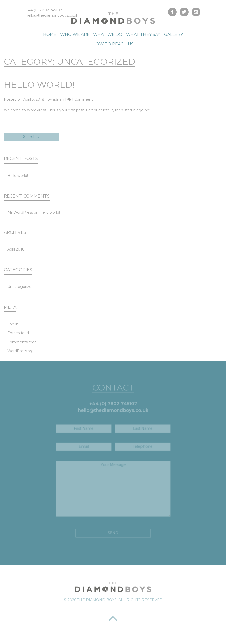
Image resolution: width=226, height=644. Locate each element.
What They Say (143, 35)
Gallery (173, 35)
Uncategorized (20, 287)
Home (50, 35)
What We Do (108, 35)
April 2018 (16, 249)
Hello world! (39, 85)
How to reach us (113, 44)
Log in (13, 324)
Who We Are (75, 35)
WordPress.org (20, 351)
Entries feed (18, 333)
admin (58, 99)
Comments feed (22, 342)
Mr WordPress (20, 212)
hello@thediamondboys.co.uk (52, 15)
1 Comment (82, 99)
